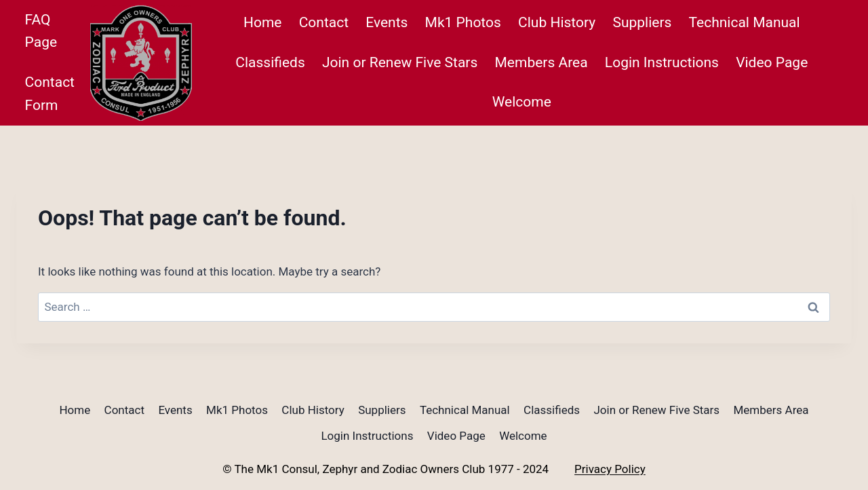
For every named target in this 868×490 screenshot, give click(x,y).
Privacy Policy (610, 469)
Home (263, 22)
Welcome (522, 102)
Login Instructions (662, 62)
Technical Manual (745, 22)
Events (387, 22)
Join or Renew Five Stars (400, 62)
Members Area (541, 62)
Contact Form (50, 94)
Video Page (772, 62)
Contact (324, 22)
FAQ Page (41, 31)
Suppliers (642, 22)
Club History (557, 22)
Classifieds (270, 62)
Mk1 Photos (463, 22)
